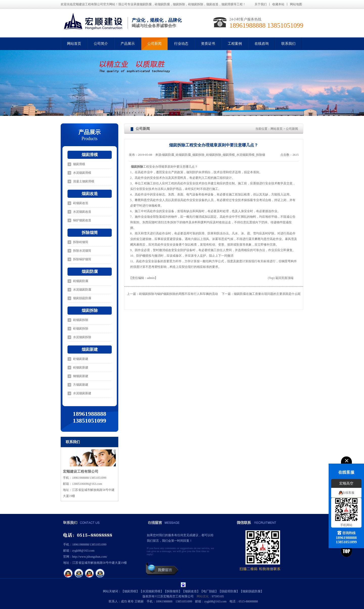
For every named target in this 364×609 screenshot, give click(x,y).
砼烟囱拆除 (81, 329)
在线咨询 (262, 44)
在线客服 (348, 493)
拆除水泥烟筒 (82, 251)
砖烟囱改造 (81, 203)
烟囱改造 (90, 194)
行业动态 (181, 44)
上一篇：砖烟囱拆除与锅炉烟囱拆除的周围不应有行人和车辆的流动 (172, 294)
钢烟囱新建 (81, 376)
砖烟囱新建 (81, 367)
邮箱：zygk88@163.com (79, 551)
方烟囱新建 (81, 385)
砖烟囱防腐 (81, 281)
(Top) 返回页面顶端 (281, 278)
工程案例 (235, 44)
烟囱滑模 (90, 155)
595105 (219, 596)
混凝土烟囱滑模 (84, 181)
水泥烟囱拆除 (82, 337)
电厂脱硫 (209, 591)
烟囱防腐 (90, 271)
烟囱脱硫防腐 (82, 298)
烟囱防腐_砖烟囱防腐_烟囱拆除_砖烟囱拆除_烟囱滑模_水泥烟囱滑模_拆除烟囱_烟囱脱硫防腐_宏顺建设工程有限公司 (214, 155)
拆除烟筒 (90, 233)
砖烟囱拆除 (81, 320)
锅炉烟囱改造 (82, 220)
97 (213, 596)
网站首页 (74, 44)
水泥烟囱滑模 (82, 173)
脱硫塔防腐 (229, 591)
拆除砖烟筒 (81, 242)
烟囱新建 (90, 349)
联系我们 (288, 44)
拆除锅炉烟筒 (82, 259)
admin (151, 278)
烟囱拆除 (90, 310)
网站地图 (296, 4)
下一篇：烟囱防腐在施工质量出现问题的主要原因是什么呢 (261, 294)
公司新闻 (154, 44)
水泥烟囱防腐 (82, 290)
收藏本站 (278, 4)
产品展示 (128, 44)
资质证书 (208, 44)
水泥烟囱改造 (82, 212)
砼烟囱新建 (81, 359)
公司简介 (101, 44)
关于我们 (261, 4)
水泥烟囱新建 (82, 393)
